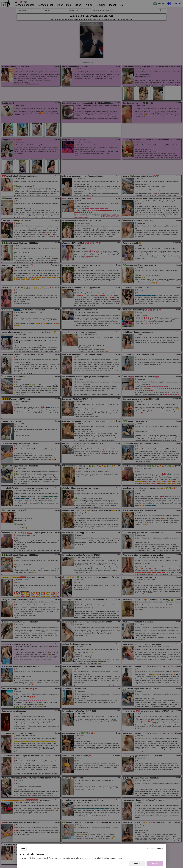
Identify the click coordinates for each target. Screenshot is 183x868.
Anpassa (137, 864)
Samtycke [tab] (151, 849)
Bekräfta (155, 864)
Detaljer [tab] (160, 849)
